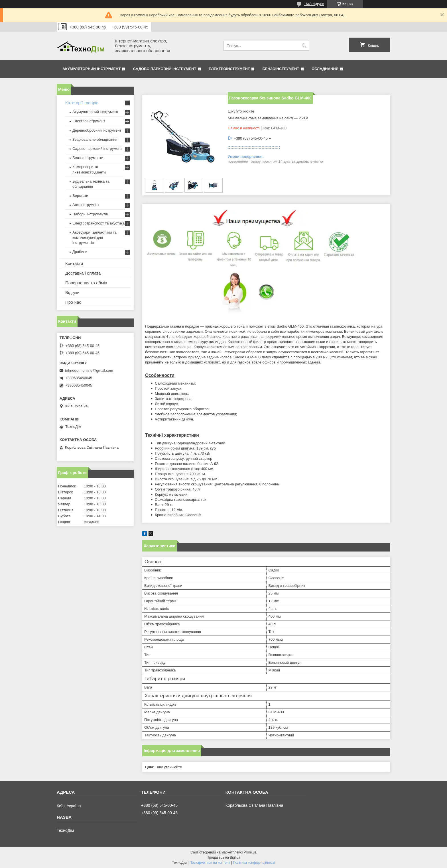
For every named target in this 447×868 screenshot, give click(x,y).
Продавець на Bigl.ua (223, 857)
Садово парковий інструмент (165, 69)
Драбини (80, 252)
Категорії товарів (82, 103)
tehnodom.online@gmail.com (89, 370)
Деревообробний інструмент (97, 130)
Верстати (80, 196)
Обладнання (325, 69)
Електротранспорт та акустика (98, 223)
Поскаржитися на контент (210, 863)
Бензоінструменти (88, 158)
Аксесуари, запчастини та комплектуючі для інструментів (95, 237)
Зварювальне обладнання (95, 139)
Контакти (74, 263)
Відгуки (72, 292)
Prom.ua (250, 852)
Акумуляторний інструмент (92, 69)
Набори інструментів (90, 214)
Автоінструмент (86, 205)
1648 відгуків (314, 4)
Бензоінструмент (281, 69)
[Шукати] (304, 46)
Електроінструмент (229, 69)
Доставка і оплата (83, 273)
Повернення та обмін (86, 283)
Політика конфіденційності (254, 863)
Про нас (73, 302)
